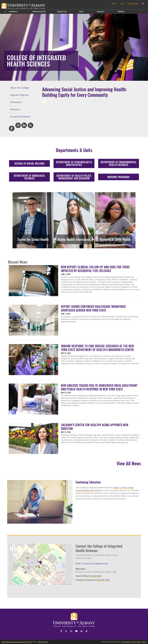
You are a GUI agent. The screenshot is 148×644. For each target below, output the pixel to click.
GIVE (122, 4)
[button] (41, 563)
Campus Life (62, 12)
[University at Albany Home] (23, 6)
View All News (129, 463)
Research (101, 12)
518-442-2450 (103, 580)
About (81, 12)
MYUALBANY (134, 4)
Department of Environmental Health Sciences (119, 163)
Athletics (121, 12)
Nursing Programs (119, 177)
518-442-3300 (43, 642)
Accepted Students (20, 117)
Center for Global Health (33, 239)
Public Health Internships (74, 239)
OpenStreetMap (62, 584)
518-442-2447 (95, 576)
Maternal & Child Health (115, 239)
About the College (20, 88)
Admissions (39, 12)
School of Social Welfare (29, 163)
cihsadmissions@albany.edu (95, 564)
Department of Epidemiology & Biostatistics (74, 163)
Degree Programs (19, 95)
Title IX (144, 642)
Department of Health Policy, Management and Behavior (74, 177)
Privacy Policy (136, 642)
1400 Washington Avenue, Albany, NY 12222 (17, 642)
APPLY (114, 4)
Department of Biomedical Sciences (29, 177)
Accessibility (126, 642)
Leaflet (54, 584)
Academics (13, 12)
